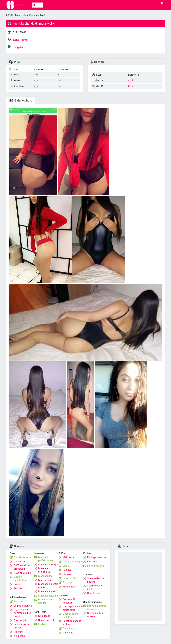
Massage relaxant (48, 596)
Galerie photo (21, 100)
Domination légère (73, 562)
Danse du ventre (47, 620)
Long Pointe (18, 40)
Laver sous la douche (21, 626)
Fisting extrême (96, 566)
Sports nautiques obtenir (97, 615)
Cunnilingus (69, 628)
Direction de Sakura (45, 601)
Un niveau (19, 562)
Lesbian (43, 624)
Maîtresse (68, 557)
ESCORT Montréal (15, 15)
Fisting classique (97, 557)
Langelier (16, 47)
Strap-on (67, 574)
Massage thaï (46, 576)
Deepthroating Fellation (71, 615)
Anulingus (19, 636)
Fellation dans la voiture (72, 623)
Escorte (18, 602)
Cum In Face (94, 593)
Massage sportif (47, 591)
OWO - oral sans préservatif (23, 567)
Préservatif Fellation (69, 601)
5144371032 (20, 32)
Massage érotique (48, 565)
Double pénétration (20, 578)
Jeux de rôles (70, 578)
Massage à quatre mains (48, 586)
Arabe (132, 81)
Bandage (68, 582)
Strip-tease (44, 616)
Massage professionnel (46, 559)
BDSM (66, 566)
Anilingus (68, 633)
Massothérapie (47, 580)
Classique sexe (22, 557)
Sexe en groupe (22, 573)
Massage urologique (44, 570)
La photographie (23, 606)
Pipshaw (19, 632)
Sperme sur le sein (95, 587)
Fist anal (92, 562)
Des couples (21, 620)
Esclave (67, 570)
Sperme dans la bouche (96, 580)
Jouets (18, 584)
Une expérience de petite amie (73, 608)
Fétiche (18, 588)
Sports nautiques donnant (97, 608)
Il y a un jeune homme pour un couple (23, 613)
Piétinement (69, 587)
